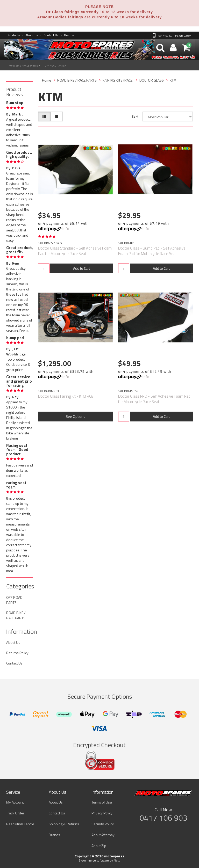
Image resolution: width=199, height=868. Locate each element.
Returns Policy (17, 653)
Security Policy (103, 824)
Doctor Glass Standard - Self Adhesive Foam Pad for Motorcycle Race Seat (75, 251)
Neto (117, 860)
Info (66, 228)
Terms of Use (102, 802)
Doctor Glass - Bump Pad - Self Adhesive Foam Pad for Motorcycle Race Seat (152, 251)
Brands (67, 35)
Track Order (15, 813)
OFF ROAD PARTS (56, 66)
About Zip (99, 846)
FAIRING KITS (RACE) (118, 80)
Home (47, 80)
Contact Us (49, 35)
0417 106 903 (164, 818)
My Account (15, 802)
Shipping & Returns (64, 824)
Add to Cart (81, 268)
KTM (173, 80)
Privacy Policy (102, 813)
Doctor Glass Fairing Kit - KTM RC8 (66, 396)
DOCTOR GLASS (152, 80)
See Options (76, 416)
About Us (30, 35)
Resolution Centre (20, 824)
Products (14, 35)
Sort (135, 116)
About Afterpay (103, 835)
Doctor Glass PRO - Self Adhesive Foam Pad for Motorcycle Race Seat (154, 399)
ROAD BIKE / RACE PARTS (24, 66)
